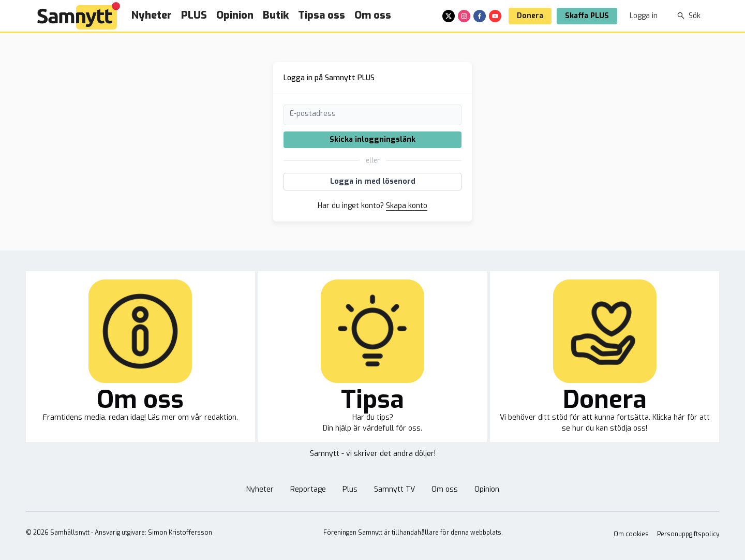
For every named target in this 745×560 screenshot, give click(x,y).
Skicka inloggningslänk (373, 139)
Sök (689, 16)
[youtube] (495, 16)
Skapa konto (407, 206)
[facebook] (480, 16)
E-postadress (313, 114)
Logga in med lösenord (373, 181)
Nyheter (152, 15)
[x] (449, 16)
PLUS (194, 15)
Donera (530, 16)
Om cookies (631, 534)
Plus (350, 489)
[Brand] (79, 16)
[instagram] (464, 16)
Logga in (644, 16)
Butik (276, 15)
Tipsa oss (322, 15)
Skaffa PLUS (587, 16)
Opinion (235, 15)
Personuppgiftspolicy (688, 534)
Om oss (373, 15)
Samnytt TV (394, 489)
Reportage (308, 489)
